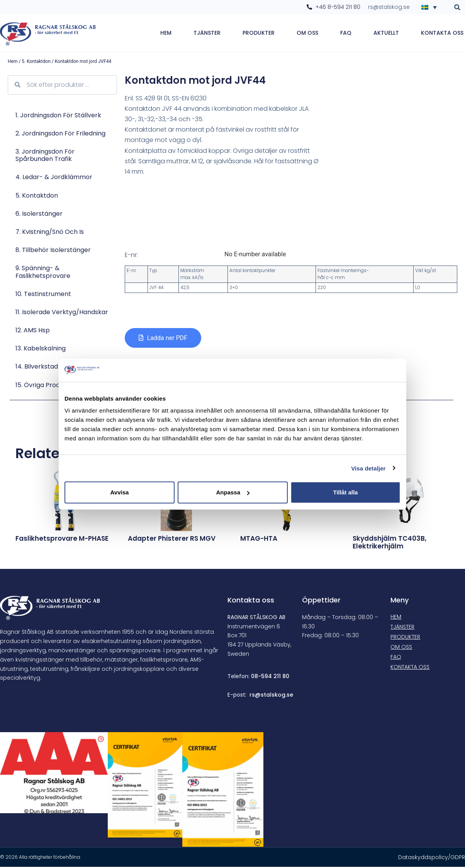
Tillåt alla (346, 492)
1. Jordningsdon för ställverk (58, 116)
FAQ (346, 34)
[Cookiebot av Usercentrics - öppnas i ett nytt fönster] (367, 370)
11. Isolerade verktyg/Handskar (62, 313)
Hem (166, 34)
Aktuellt (386, 34)
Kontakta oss (442, 34)
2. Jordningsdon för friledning (60, 135)
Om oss (307, 34)
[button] (457, 7)
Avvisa (120, 492)
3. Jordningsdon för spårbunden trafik (45, 156)
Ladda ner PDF (167, 339)
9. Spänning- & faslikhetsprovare (43, 273)
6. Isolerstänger (39, 215)
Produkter (259, 34)
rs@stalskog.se (271, 696)
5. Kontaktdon (36, 63)
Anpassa (233, 492)
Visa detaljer (368, 468)
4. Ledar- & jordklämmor (54, 179)
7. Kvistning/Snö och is (50, 233)
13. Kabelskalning (41, 350)
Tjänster (207, 34)
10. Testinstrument (43, 295)
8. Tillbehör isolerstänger (53, 251)
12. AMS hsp (33, 331)
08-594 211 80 (270, 678)
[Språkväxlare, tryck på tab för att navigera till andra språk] (431, 7)
